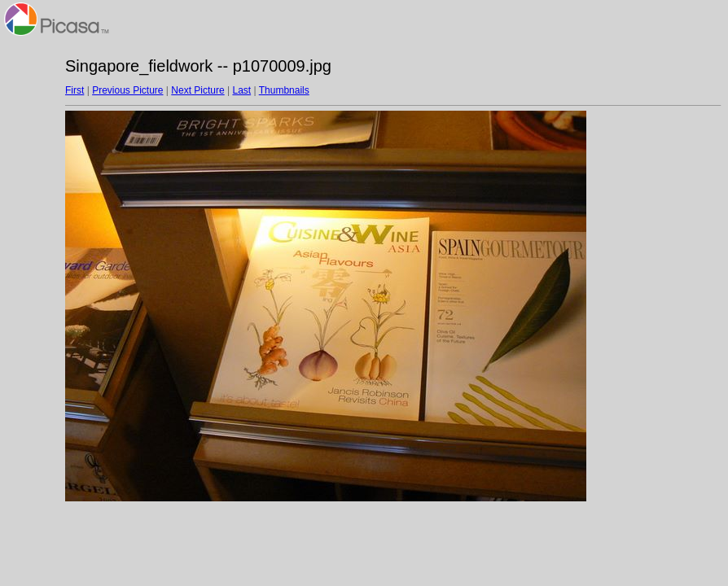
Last (241, 90)
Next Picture (197, 90)
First (75, 90)
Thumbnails (284, 90)
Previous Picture (127, 90)
